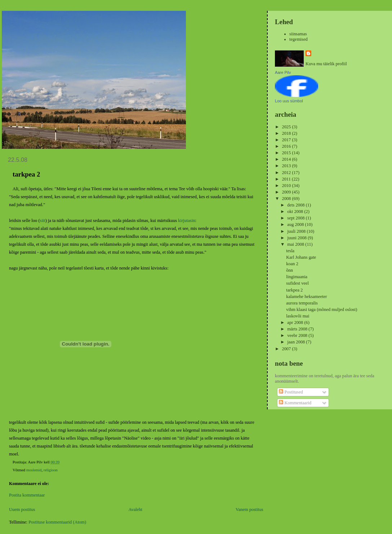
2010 (287, 186)
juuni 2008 (297, 238)
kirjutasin (186, 221)
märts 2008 (298, 329)
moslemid (34, 470)
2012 (287, 173)
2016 (287, 146)
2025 (287, 127)
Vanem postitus (250, 509)
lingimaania (297, 277)
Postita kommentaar (27, 495)
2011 (287, 179)
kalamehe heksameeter (306, 297)
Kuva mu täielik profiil (326, 64)
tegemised (299, 39)
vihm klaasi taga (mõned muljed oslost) (322, 310)
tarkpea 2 (294, 290)
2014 (287, 159)
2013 (287, 166)
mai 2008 (296, 244)
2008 (287, 199)
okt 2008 (296, 212)
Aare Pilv (283, 72)
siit (43, 221)
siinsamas (298, 34)
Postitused (291, 392)
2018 (287, 133)
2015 (287, 153)
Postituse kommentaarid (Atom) (57, 522)
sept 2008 (296, 218)
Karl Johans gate (301, 257)
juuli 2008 (297, 231)
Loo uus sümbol (289, 101)
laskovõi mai (298, 316)
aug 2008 (296, 224)
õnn (289, 270)
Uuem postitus (22, 509)
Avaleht (135, 509)
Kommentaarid (295, 403)
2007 (287, 349)
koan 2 (292, 264)
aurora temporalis (302, 303)
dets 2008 (296, 205)
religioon (51, 470)
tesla (290, 251)
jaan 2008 (297, 342)
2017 (287, 140)
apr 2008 (296, 322)
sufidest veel (297, 283)
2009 (287, 192)
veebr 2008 (298, 335)
